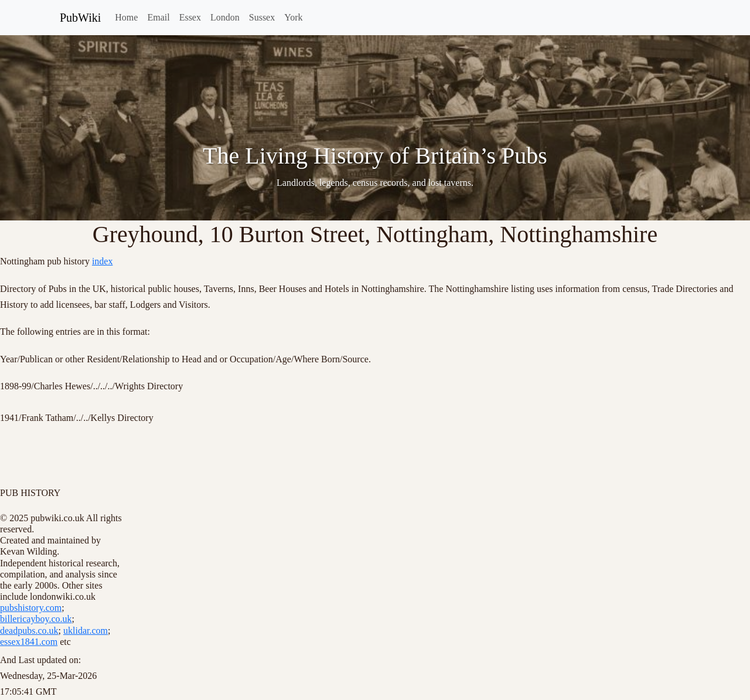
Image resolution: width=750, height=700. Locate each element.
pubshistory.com (31, 608)
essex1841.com (29, 642)
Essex (190, 17)
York (293, 17)
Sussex (262, 17)
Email (158, 17)
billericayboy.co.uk (36, 619)
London (225, 17)
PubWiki (80, 18)
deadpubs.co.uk (29, 631)
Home (126, 17)
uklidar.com (86, 631)
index (103, 261)
